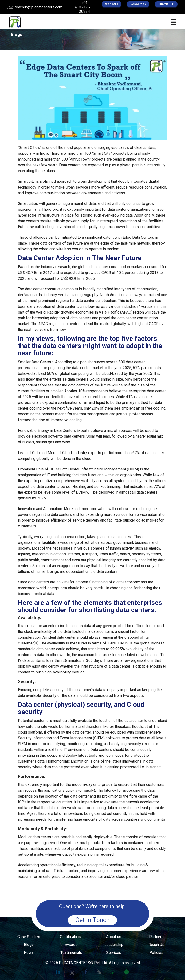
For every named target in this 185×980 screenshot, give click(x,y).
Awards (71, 945)
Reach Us (156, 945)
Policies (156, 953)
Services (114, 953)
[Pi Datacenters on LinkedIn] (58, 972)
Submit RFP (166, 4)
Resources (138, 4)
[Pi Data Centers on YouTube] (99, 972)
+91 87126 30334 (84, 7)
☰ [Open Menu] (173, 22)
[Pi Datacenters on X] (72, 972)
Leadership (114, 945)
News (29, 953)
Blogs (29, 945)
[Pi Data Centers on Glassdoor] (126, 972)
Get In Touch (92, 920)
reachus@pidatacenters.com (39, 7)
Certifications (71, 937)
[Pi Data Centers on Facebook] (86, 972)
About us (114, 937)
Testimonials (71, 953)
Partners (156, 937)
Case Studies (29, 937)
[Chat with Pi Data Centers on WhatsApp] (112, 972)
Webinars (112, 4)
